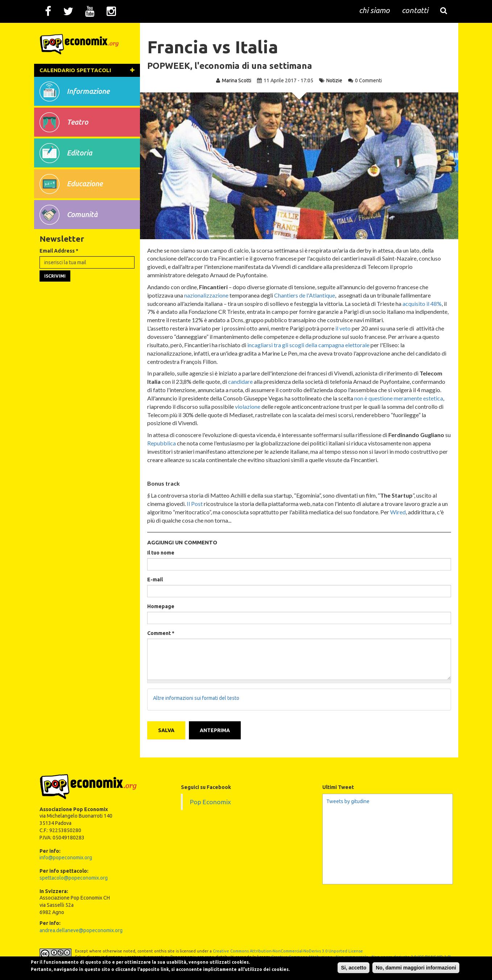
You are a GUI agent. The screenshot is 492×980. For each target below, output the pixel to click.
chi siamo (374, 11)
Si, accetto (335, 965)
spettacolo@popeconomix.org (74, 876)
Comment (163, 633)
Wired (407, 512)
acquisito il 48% (424, 304)
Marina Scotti (237, 80)
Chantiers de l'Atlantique (306, 295)
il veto (345, 328)
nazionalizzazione (208, 295)
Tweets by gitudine (348, 799)
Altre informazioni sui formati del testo (198, 699)
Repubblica (170, 443)
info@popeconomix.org (66, 855)
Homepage (163, 606)
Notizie (334, 80)
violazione (249, 406)
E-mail (157, 580)
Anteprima (217, 728)
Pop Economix (210, 800)
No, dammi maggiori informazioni (398, 965)
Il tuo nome (163, 553)
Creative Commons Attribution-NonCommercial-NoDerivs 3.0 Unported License (288, 949)
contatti (415, 11)
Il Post (197, 504)
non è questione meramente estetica (400, 398)
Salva (168, 728)
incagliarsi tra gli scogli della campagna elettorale (310, 345)
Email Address (59, 272)
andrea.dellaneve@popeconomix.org (81, 928)
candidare (242, 381)
